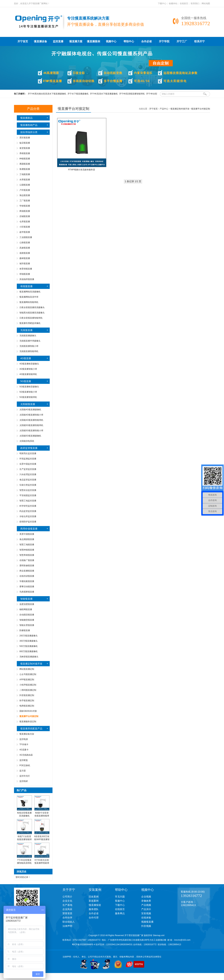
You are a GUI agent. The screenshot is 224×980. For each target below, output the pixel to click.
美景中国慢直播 (27, 534)
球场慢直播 (25, 274)
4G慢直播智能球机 (28, 374)
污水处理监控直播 (28, 474)
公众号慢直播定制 (28, 674)
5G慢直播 (26, 381)
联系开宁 (199, 41)
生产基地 (67, 905)
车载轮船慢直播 (27, 581)
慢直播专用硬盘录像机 (30, 323)
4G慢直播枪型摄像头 (29, 364)
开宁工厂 (182, 41)
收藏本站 (173, 3)
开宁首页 (23, 41)
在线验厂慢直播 (27, 560)
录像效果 (146, 901)
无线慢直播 (26, 330)
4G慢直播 (26, 358)
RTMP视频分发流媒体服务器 (82, 170)
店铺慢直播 (25, 216)
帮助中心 (129, 41)
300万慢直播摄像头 (29, 641)
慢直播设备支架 (27, 734)
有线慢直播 (26, 286)
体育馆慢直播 (26, 269)
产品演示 (146, 909)
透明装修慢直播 (27, 566)
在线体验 (146, 918)
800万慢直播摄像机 (29, 651)
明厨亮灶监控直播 (28, 453)
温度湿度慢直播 (27, 604)
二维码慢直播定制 (28, 690)
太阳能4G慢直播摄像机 (30, 410)
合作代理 (94, 918)
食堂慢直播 (25, 148)
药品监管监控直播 (28, 511)
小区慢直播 (25, 227)
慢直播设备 (41, 41)
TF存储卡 (24, 744)
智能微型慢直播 (27, 620)
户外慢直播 (25, 190)
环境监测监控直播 (28, 459)
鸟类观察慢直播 (27, 592)
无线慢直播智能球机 (29, 351)
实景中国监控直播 (28, 464)
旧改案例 (94, 897)
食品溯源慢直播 (27, 539)
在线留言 (184, 3)
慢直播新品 (26, 118)
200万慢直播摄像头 (29, 636)
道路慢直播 (25, 253)
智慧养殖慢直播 (27, 555)
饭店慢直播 (25, 143)
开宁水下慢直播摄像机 (78, 94)
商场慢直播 (25, 211)
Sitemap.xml (159, 935)
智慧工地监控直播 (28, 501)
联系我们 (195, 3)
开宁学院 (164, 41)
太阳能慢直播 (28, 404)
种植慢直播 (25, 159)
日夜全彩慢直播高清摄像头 (32, 307)
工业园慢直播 (26, 237)
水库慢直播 (25, 180)
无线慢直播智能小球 (29, 346)
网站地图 (206, 3)
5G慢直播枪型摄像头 (29, 387)
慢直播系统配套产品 (31, 729)
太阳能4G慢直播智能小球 (31, 415)
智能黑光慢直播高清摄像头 (32, 313)
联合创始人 (69, 922)
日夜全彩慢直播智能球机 (31, 318)
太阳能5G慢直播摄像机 (30, 436)
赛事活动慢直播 (27, 587)
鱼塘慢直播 (25, 169)
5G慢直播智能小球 (28, 392)
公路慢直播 (25, 243)
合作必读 (146, 41)
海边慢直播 (25, 195)
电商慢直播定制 (27, 706)
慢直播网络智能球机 (29, 302)
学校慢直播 (25, 206)
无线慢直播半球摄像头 (30, 341)
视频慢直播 (147, 922)
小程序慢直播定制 (28, 685)
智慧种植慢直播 (27, 550)
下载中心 (162, 3)
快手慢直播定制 (27, 701)
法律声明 (67, 926)
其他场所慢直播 (27, 279)
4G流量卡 (24, 750)
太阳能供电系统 (27, 441)
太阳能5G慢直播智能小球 (31, 431)
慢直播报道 (95, 905)
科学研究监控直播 (28, 506)
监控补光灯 (25, 776)
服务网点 (120, 913)
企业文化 (67, 901)
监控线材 (24, 781)
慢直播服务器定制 (28, 722)
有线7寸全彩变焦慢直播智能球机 (24, 839)
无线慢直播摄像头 (28, 336)
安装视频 (146, 913)
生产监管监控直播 (28, 469)
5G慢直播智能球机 (28, 397)
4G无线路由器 (26, 755)
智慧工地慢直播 (27, 545)
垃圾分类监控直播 (28, 485)
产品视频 (146, 905)
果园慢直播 (25, 164)
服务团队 (94, 909)
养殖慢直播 (25, 153)
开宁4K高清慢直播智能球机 (132, 94)
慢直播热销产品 (29, 125)
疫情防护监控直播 (28, 522)
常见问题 (120, 897)
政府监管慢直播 (29, 448)
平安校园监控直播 (28, 495)
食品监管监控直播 (28, 480)
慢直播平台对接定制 (201, 109)
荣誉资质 (67, 913)
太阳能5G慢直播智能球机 (31, 425)
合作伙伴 (67, 918)
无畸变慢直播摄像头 (29, 657)
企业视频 (146, 897)
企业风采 (67, 909)
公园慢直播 (25, 185)
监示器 (23, 771)
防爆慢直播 (25, 630)
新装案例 (94, 901)
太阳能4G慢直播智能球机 (31, 420)
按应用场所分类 (29, 132)
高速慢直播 (25, 248)
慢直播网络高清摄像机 (30, 292)
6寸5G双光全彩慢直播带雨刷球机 (42, 863)
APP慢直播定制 (27, 680)
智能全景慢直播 (27, 625)
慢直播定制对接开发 (31, 664)
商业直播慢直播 (27, 571)
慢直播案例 (94, 41)
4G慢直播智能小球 (28, 369)
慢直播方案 (76, 41)
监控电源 (24, 739)
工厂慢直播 (25, 201)
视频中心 (111, 41)
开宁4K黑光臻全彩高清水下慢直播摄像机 (47, 94)
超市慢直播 (25, 232)
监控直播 (58, 41)
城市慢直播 (25, 264)
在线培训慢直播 (27, 576)
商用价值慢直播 (29, 529)
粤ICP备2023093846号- (83, 945)
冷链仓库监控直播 (28, 516)
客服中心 (120, 901)
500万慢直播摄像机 (29, 646)
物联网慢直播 (26, 609)
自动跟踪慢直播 (27, 615)
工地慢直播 (25, 174)
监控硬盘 (24, 760)
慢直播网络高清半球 (29, 297)
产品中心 (164, 109)
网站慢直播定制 (27, 669)
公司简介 (67, 897)
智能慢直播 (26, 599)
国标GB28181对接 (28, 711)
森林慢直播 (25, 258)
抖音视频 (146, 926)
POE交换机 (25, 765)
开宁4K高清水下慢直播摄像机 (104, 94)
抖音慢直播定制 (27, 695)
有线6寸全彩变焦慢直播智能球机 (42, 816)
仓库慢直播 (25, 222)
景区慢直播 (25, 138)
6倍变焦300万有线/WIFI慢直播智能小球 (42, 839)
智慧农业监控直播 (28, 490)
